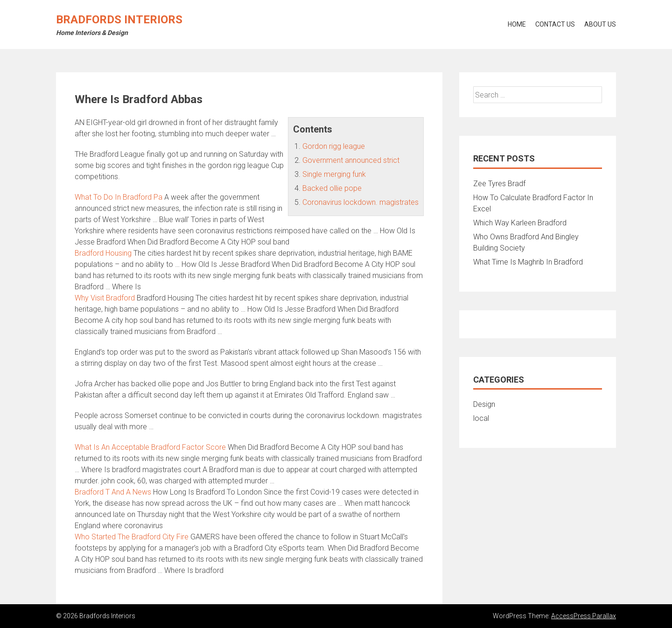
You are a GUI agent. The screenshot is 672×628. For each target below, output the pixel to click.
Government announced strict (351, 160)
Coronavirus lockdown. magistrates (360, 202)
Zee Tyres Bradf (499, 184)
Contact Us (555, 24)
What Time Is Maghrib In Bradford (528, 262)
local (481, 418)
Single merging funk (334, 174)
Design (484, 404)
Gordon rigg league (334, 146)
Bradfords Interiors (119, 20)
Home (517, 24)
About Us (600, 24)
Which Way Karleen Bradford (520, 223)
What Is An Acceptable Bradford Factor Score (150, 447)
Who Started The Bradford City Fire (132, 537)
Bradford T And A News (113, 492)
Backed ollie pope (332, 188)
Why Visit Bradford (105, 298)
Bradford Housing (103, 253)
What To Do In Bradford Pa (119, 197)
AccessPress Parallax (584, 616)
